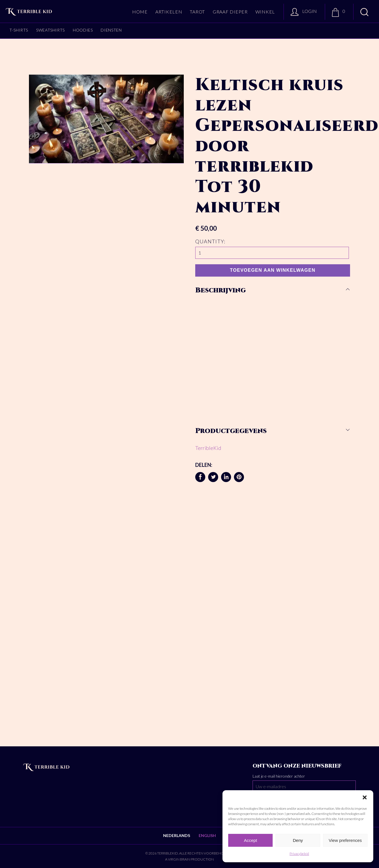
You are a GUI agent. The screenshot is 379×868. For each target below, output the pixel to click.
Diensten (111, 30)
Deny (298, 840)
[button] (365, 797)
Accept (251, 840)
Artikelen (169, 12)
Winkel (265, 12)
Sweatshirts (50, 30)
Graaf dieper (230, 12)
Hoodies (83, 30)
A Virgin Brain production (190, 859)
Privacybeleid (299, 854)
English (207, 835)
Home (140, 12)
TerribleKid (208, 448)
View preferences (345, 840)
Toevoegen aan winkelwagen (273, 270)
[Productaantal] (272, 253)
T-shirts (19, 30)
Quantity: (210, 241)
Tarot (197, 12)
